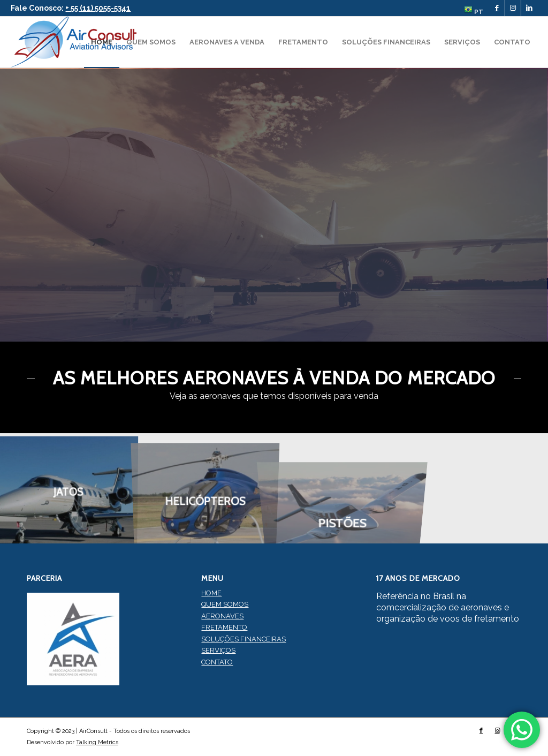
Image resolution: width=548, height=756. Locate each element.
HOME (211, 593)
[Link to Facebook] (497, 8)
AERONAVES (222, 616)
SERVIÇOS (218, 650)
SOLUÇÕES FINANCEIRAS (243, 639)
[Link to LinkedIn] (529, 8)
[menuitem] (471, 10)
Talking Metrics (97, 742)
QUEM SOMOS (225, 604)
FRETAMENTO (224, 627)
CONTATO (217, 662)
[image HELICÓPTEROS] (205, 489)
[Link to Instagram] (513, 8)
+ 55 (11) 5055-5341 (98, 8)
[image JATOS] (68, 489)
